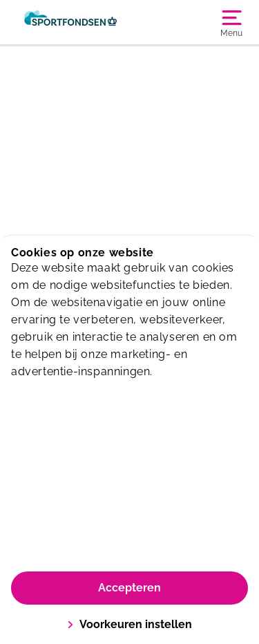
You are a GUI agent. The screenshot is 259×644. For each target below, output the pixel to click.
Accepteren (129, 588)
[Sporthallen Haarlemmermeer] (70, 22)
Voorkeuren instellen (129, 624)
